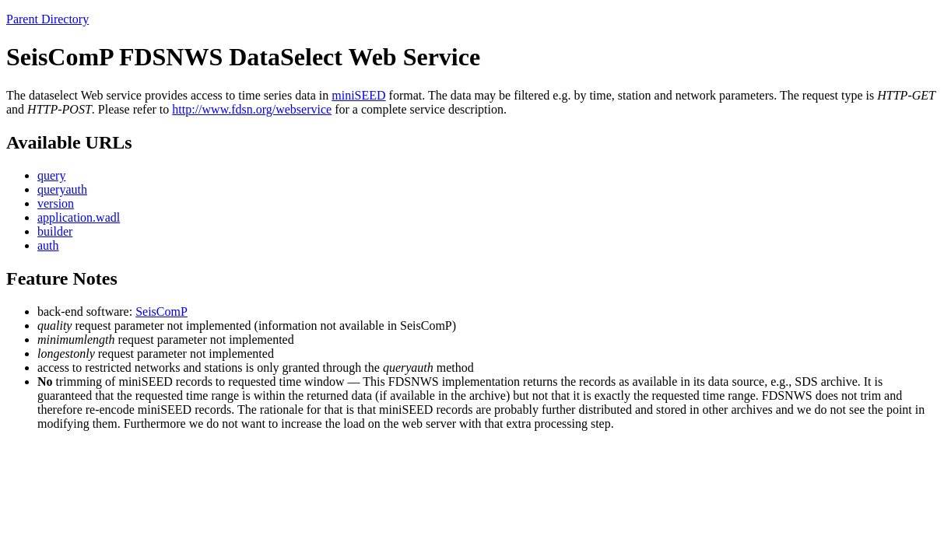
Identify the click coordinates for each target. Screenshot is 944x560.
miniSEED (358, 95)
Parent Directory (47, 19)
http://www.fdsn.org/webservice (252, 109)
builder (55, 231)
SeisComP (161, 311)
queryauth (62, 189)
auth (48, 245)
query (51, 175)
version (56, 203)
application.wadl (79, 217)
